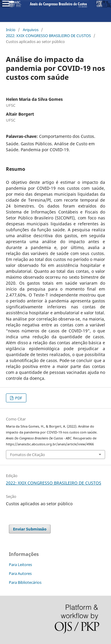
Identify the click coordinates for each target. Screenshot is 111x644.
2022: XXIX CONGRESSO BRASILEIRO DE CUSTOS (48, 36)
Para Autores (20, 573)
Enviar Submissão (30, 529)
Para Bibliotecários (25, 582)
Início (11, 30)
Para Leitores (20, 565)
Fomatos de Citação (28, 455)
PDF (18, 398)
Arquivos (31, 30)
